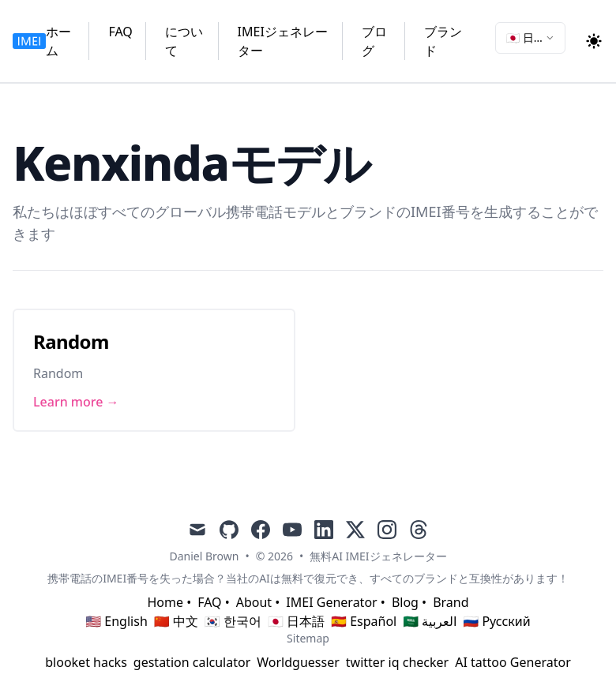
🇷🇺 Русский (496, 621)
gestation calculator (192, 662)
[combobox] (530, 38)
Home (165, 602)
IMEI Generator (331, 602)
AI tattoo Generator (513, 662)
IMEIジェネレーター (283, 41)
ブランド (443, 41)
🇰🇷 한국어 (233, 621)
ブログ (374, 41)
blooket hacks (86, 662)
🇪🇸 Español (364, 621)
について (184, 41)
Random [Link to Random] (71, 341)
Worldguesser (298, 662)
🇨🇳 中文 (176, 621)
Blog (405, 602)
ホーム (58, 41)
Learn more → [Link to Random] (76, 402)
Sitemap (308, 638)
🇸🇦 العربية (430, 621)
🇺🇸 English (116, 621)
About (254, 602)
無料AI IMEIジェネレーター (378, 556)
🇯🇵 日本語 (296, 621)
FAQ (120, 32)
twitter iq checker (397, 662)
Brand (451, 602)
